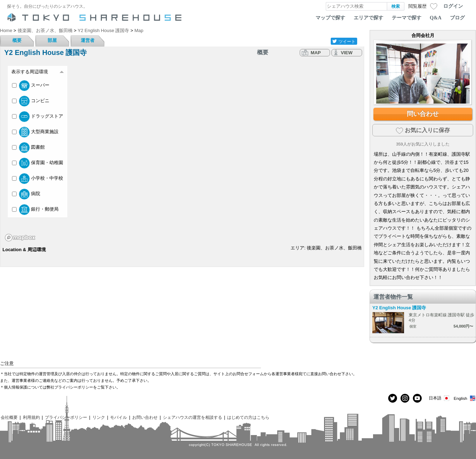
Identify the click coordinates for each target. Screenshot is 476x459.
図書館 (28, 148)
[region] (182, 152)
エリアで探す (368, 18)
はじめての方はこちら (248, 417)
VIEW (346, 53)
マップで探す (330, 18)
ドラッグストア (38, 117)
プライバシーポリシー (66, 417)
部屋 (52, 40)
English (465, 398)
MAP (316, 53)
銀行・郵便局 (35, 210)
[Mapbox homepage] (20, 238)
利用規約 (31, 417)
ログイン (453, 6)
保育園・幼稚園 (38, 163)
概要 (17, 40)
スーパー (31, 86)
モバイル (118, 417)
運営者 (88, 40)
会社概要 (9, 417)
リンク (99, 417)
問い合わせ (423, 114)
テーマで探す (407, 18)
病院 (26, 194)
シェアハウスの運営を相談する (193, 417)
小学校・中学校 (38, 179)
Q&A (436, 18)
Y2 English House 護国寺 (399, 308)
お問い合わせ (145, 417)
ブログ (457, 18)
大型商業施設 (35, 132)
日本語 (440, 398)
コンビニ (31, 101)
